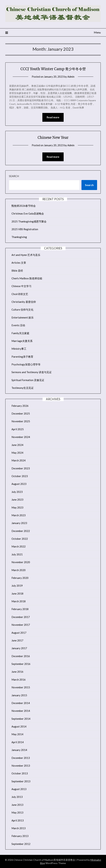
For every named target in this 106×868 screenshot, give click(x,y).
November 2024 (21, 437)
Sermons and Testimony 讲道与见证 (32, 372)
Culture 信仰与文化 (22, 310)
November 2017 (21, 625)
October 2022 (20, 539)
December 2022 (21, 531)
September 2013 (21, 781)
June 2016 (17, 672)
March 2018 (19, 601)
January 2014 (19, 750)
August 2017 (19, 633)
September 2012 (21, 844)
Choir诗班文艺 (20, 294)
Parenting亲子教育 (22, 357)
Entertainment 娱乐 (23, 317)
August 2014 (19, 726)
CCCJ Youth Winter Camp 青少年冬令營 (53, 69)
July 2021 (17, 554)
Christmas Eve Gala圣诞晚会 (28, 213)
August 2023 (19, 484)
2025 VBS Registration (25, 229)
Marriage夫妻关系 (22, 341)
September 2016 (21, 664)
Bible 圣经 (17, 271)
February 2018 (20, 609)
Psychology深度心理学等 (26, 364)
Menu (97, 32)
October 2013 (20, 773)
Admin (71, 77)
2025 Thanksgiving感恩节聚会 (29, 221)
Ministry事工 (19, 349)
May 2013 (17, 812)
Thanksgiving (19, 237)
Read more (53, 117)
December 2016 (21, 656)
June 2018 (17, 593)
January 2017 (19, 648)
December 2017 (21, 617)
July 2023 (17, 492)
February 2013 (20, 836)
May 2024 (17, 453)
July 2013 (17, 797)
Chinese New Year (53, 138)
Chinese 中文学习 (21, 286)
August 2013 (19, 789)
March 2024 (19, 460)
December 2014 (21, 703)
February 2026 (20, 406)
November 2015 (21, 687)
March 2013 (19, 828)
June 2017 (17, 640)
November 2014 (21, 711)
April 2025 (18, 429)
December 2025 (21, 413)
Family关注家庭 (20, 333)
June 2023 (17, 500)
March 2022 (19, 546)
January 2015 (19, 695)
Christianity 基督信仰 (24, 302)
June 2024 (17, 445)
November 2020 (21, 562)
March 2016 (19, 680)
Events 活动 (18, 325)
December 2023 (21, 468)
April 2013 (18, 820)
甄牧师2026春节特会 (24, 206)
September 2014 (21, 719)
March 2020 (19, 570)
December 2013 (21, 758)
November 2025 (21, 421)
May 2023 (17, 507)
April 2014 (18, 742)
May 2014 (17, 734)
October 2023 (20, 476)
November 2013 (21, 766)
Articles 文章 (19, 263)
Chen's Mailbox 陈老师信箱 (27, 278)
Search (14, 176)
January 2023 (19, 523)
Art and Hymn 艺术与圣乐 (26, 255)
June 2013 (17, 805)
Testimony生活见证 (23, 388)
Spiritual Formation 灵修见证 (28, 380)
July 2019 (17, 586)
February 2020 (20, 578)
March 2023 (19, 515)
